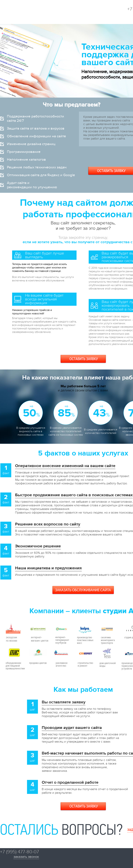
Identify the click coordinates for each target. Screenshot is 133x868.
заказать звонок (26, 857)
